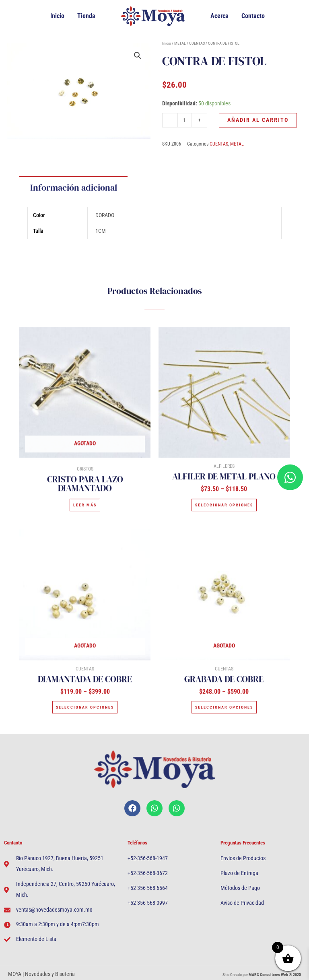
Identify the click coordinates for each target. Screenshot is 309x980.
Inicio (57, 16)
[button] (138, 55)
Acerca (219, 16)
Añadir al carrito (258, 120)
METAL (180, 42)
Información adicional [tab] (74, 196)
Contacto (253, 16)
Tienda (86, 16)
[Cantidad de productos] (185, 120)
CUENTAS (197, 42)
